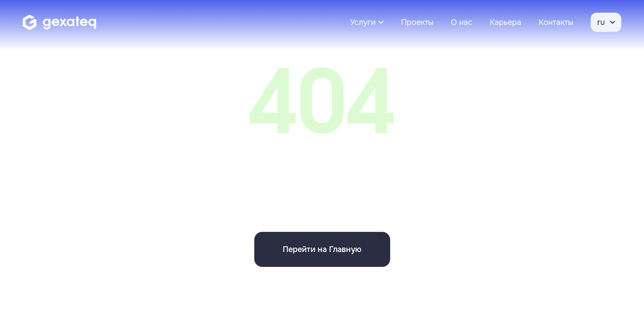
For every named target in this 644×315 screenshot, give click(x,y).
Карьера (506, 22)
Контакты (556, 22)
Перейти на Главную (322, 249)
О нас (462, 22)
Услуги (363, 22)
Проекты (417, 22)
